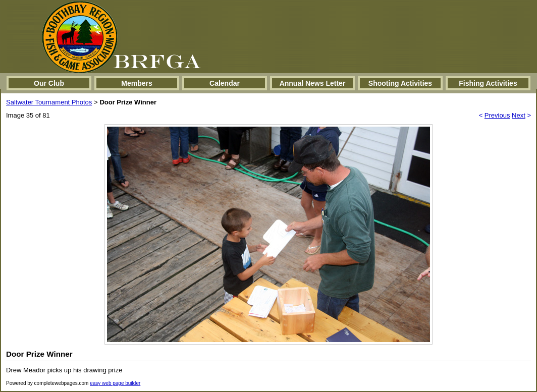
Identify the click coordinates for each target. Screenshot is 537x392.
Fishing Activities (488, 83)
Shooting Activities (400, 83)
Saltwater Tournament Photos (49, 102)
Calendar (225, 83)
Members (137, 83)
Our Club (49, 83)
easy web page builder (115, 383)
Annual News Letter (313, 83)
